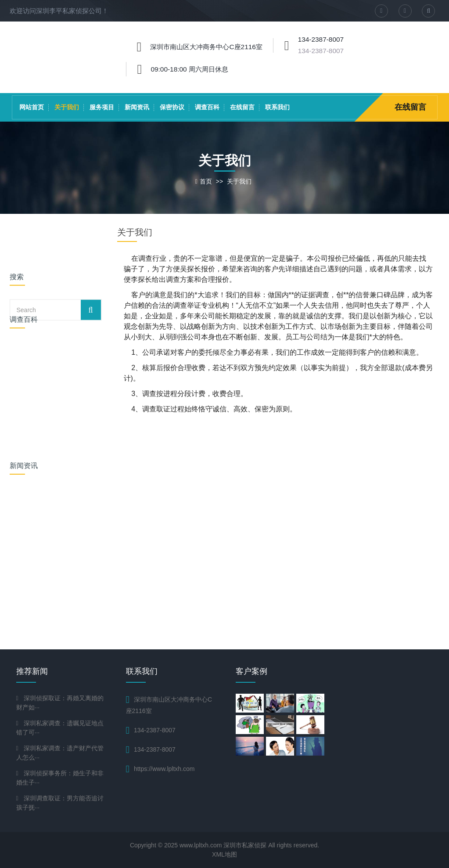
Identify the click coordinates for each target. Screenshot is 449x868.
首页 (206, 181)
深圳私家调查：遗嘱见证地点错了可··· (60, 728)
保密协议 (172, 107)
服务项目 (102, 107)
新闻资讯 (137, 107)
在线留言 (242, 107)
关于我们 (67, 107)
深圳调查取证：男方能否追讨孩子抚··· (60, 803)
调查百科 (207, 107)
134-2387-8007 (321, 51)
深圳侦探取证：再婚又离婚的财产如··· (60, 703)
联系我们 (277, 107)
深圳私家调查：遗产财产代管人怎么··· (60, 753)
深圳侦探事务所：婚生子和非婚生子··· (60, 778)
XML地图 (224, 854)
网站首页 (32, 107)
